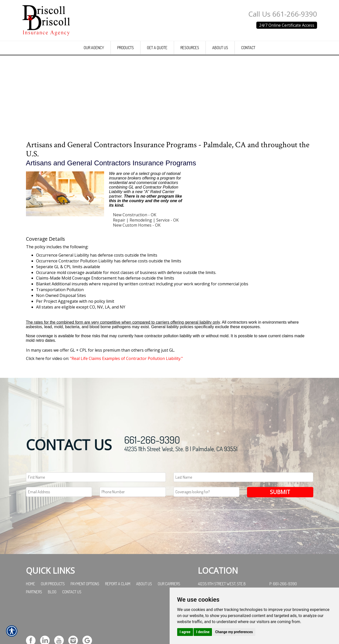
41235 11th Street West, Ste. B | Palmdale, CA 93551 (181, 484)
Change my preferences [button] (234, 632)
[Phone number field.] (133, 527)
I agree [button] (185, 632)
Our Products (53, 619)
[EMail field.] (59, 527)
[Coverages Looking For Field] (207, 527)
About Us (144, 619)
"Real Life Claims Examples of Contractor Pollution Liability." (126, 395)
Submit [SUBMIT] (280, 527)
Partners (34, 627)
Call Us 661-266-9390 (283, 14)
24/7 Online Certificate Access (287, 25)
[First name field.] (96, 513)
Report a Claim (118, 619)
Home (30, 619)
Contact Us (72, 627)
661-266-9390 (152, 475)
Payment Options (85, 619)
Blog (52, 627)
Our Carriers (169, 619)
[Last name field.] (243, 513)
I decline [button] (203, 632)
